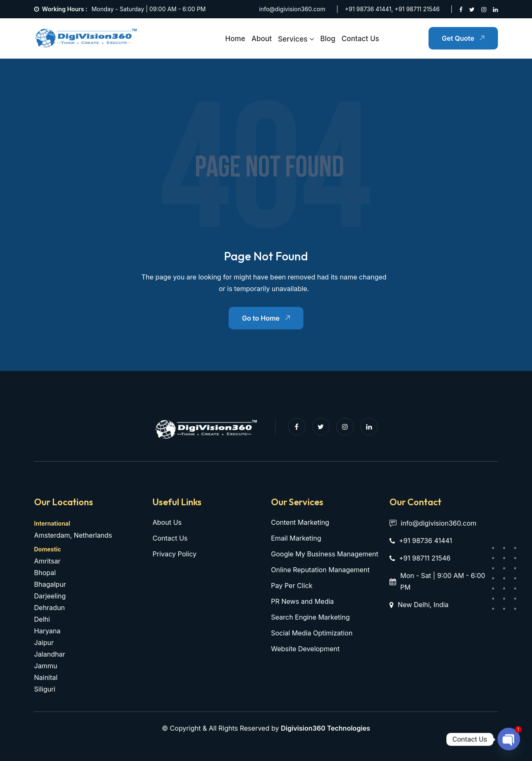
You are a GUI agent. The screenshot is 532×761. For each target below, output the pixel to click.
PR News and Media (302, 601)
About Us (167, 522)
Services (293, 39)
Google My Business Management (325, 554)
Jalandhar (50, 654)
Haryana (47, 631)
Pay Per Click (292, 586)
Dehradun (49, 608)
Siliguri (45, 689)
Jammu (46, 666)
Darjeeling (50, 596)
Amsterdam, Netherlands (73, 535)
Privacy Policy (175, 554)
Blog (328, 39)
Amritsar (47, 561)
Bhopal (45, 573)
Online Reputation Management (320, 570)
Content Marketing (300, 522)
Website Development (305, 649)
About (262, 39)
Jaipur (44, 642)
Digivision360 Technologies (326, 728)
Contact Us (360, 39)
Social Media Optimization (312, 633)
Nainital (46, 677)
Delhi (42, 619)
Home (235, 39)
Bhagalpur (50, 584)
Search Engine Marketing (310, 617)
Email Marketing (296, 538)
